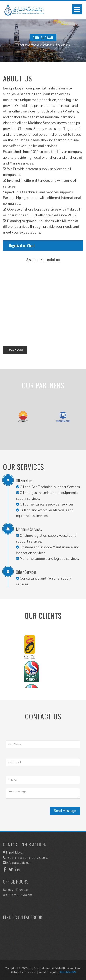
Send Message (65, 811)
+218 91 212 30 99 (16, 858)
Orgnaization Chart (22, 246)
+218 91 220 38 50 (38, 858)
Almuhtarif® (68, 972)
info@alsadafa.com (18, 863)
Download (15, 350)
